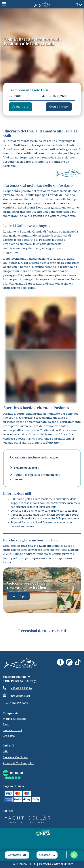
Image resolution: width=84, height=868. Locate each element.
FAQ (6, 751)
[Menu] (4, 4)
